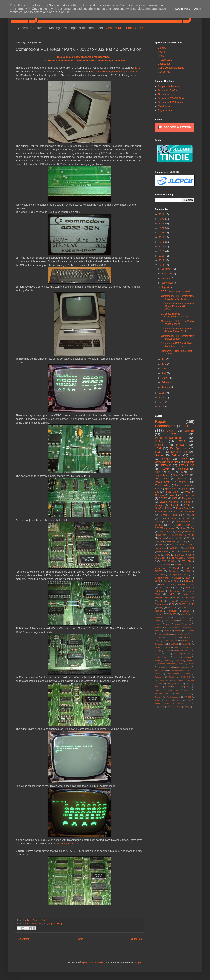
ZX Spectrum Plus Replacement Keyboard (175, 315)
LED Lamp (178, 654)
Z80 (157, 492)
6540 (181, 621)
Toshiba (159, 611)
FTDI (168, 647)
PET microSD (187, 465)
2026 (162, 214)
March (165, 378)
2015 (162, 260)
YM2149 (159, 574)
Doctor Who (186, 644)
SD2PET (186, 518)
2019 (162, 242)
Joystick (173, 495)
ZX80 (182, 441)
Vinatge (159, 505)
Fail (177, 647)
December (167, 269)
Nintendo (170, 667)
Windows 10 (178, 703)
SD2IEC (163, 498)
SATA (192, 604)
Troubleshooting (173, 697)
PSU (189, 538)
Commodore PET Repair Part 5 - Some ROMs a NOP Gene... (177, 306)
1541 (161, 532)
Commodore (36, 924)
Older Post (137, 939)
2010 (162, 407)
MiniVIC (183, 482)
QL (173, 604)
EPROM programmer (165, 528)
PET (45, 924)
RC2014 (165, 469)
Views (189, 700)
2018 (162, 247)
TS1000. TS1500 (163, 693)
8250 (169, 532)
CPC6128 (187, 637)
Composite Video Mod (167, 462)
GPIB (158, 555)
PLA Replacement (177, 670)
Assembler (190, 631)
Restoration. (178, 680)
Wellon (167, 703)
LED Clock (172, 518)
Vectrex (179, 700)
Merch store (164, 106)
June (164, 364)
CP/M (172, 584)
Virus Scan (186, 614)
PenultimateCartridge (168, 438)
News (160, 667)
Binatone (163, 551)
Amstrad (167, 631)
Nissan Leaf (188, 495)
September (168, 283)
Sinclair (166, 459)
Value (157, 700)
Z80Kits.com (165, 64)
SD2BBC (179, 565)
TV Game (174, 571)
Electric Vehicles (169, 502)
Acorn (178, 532)
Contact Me (114, 28)
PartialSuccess (173, 674)
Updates (186, 611)
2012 (162, 398)
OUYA (189, 667)
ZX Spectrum (179, 448)
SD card (163, 515)
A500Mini (187, 627)
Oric (192, 528)
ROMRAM (160, 512)
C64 (192, 456)
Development (162, 482)
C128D (175, 637)
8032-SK (159, 525)
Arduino (176, 455)
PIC (157, 565)
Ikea (188, 588)
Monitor (177, 598)
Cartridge (160, 495)
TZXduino (172, 607)
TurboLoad (173, 611)
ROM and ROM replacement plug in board (115, 72)
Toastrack (186, 607)
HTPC (167, 555)
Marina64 (187, 657)
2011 (162, 402)
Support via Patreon (168, 86)
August (166, 287)
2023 (162, 228)
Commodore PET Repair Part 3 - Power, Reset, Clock (177, 330)
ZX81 (175, 434)
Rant (173, 512)
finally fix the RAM (67, 844)
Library (183, 528)
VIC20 (171, 431)
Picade (171, 601)
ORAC (180, 667)
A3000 (158, 627)
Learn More (183, 9)
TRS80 (187, 690)
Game (159, 455)
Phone (188, 674)
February (167, 382)
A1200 (188, 624)
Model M (191, 660)
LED (167, 654)
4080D (175, 515)
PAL (157, 670)
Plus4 (172, 677)
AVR (170, 525)
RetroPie (191, 680)
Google (158, 651)
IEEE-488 (166, 465)
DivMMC (183, 479)
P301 (161, 601)
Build (163, 584)
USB (188, 571)
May (164, 369)
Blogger (137, 962)
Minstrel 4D (179, 452)
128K (183, 541)
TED (188, 568)
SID (189, 565)
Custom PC (186, 551)
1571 (176, 618)
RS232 (182, 604)
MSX (186, 594)
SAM (160, 684)
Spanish (158, 690)
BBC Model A (164, 634)
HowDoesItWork (163, 508)
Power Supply (184, 508)
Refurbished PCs (162, 680)
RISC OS (185, 677)
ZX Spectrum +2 (177, 574)
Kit (190, 555)
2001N (178, 578)
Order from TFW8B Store (171, 98)
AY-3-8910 (175, 548)
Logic (157, 657)
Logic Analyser (176, 558)
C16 (192, 515)
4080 (188, 492)
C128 (186, 475)
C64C (173, 551)
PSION (158, 674)
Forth (187, 502)
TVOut (158, 522)
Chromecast (186, 641)
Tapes (168, 522)
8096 (167, 624)
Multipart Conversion (167, 664)
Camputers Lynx (171, 641)
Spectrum (170, 489)
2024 (162, 224)
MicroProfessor (162, 598)
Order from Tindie (167, 94)
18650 (162, 545)
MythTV (182, 664)
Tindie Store (134, 28)
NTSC (164, 561)
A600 (157, 631)
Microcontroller (176, 538)
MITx (166, 657)
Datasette (190, 532)
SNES (188, 684)
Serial (176, 568)
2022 (162, 233)
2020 (162, 237)
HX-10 (168, 651)
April (164, 373)
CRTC (158, 641)
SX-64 (167, 687)
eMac (179, 707)
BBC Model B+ (180, 634)
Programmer (185, 601)
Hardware (181, 445)
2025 (162, 219)
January (166, 387)
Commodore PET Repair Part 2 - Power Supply (177, 337)
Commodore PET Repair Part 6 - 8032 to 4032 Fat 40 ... (177, 297)
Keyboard (189, 462)
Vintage (59, 924)
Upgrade (185, 489)
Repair (52, 924)
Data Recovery (184, 525)
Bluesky (162, 48)
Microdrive (179, 660)
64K (167, 621)
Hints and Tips (181, 651)
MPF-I (176, 657)
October (166, 278)
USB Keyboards (183, 522)
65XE (189, 621)
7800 (157, 581)
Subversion (173, 690)
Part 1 (137, 68)
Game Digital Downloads (171, 68)
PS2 (190, 670)
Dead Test (173, 644)
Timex (178, 693)
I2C (193, 584)
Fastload (187, 647)
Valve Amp (168, 700)
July (164, 359)
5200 (182, 545)
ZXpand (174, 505)
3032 (172, 545)
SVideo (158, 687)
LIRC (189, 654)
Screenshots (178, 687)
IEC (178, 588)
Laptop (162, 538)
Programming (161, 604)
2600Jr (185, 618)
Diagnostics (188, 498)
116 (168, 618)
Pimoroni (159, 677)
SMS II (178, 684)
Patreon (162, 52)
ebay (187, 707)
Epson (158, 647)
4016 (188, 578)
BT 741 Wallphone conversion (177, 291)
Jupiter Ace (175, 591)
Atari (175, 475)
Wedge (158, 617)
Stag (161, 607)
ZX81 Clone (172, 492)
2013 (162, 393)
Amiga (167, 581)
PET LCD (186, 561)
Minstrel (189, 431)
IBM (193, 651)
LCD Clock (160, 558)
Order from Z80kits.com (170, 102)
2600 (187, 505)
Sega (189, 687)
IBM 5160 (179, 555)
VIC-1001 (172, 614)
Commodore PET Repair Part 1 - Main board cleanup (177, 345)
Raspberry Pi (187, 512)
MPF (172, 594)
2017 (162, 251)
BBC (170, 472)
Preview (167, 565)
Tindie (161, 56)
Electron (162, 535)
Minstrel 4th (161, 485)
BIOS (192, 634)
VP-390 (188, 697)
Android (178, 631)
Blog (160, 637)
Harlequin (183, 584)
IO (159, 654)
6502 (175, 498)
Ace (184, 515)
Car (160, 518)
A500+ (176, 627)
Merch (158, 660)
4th (181, 472)
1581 (192, 541)
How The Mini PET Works (182, 535)
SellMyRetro (161, 568)
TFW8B (159, 571)
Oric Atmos (189, 598)
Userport (159, 614)
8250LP (177, 624)
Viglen (158, 703)
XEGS (162, 707)
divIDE (171, 707)
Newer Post (23, 939)
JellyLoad (160, 591)
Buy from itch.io (166, 110)
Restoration (183, 469)
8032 (158, 452)
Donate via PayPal (168, 90)
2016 (162, 256)
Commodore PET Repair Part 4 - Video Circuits (177, 323)
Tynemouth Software (93, 962)
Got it (197, 9)
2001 (158, 472)
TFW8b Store (165, 60)
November (167, 274)
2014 (162, 265)
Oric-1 (174, 561)
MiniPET (160, 445)
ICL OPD (164, 588)
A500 (167, 627)
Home (80, 939)
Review (183, 459)
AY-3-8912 (189, 548)
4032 (27, 924)
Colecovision (160, 644)
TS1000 (159, 541)
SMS (169, 684)
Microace (168, 660)
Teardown (171, 541)
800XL (158, 624)
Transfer (158, 697)
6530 (174, 621)
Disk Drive (162, 479)
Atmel (177, 581)
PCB (164, 670)
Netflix (192, 664)
